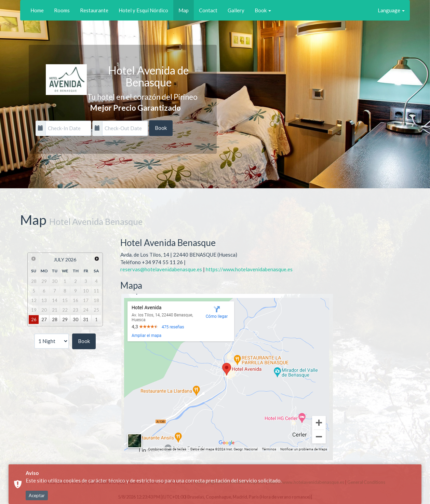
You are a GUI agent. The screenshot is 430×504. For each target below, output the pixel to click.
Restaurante (94, 10)
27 (44, 319)
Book (263, 10)
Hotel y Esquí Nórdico (143, 10)
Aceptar (37, 495)
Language (391, 10)
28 (55, 319)
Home (37, 10)
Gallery (236, 10)
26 (34, 319)
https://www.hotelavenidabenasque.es (249, 269)
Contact (208, 10)
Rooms (62, 10)
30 (76, 319)
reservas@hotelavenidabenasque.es (161, 269)
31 (86, 319)
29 (65, 319)
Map (184, 10)
